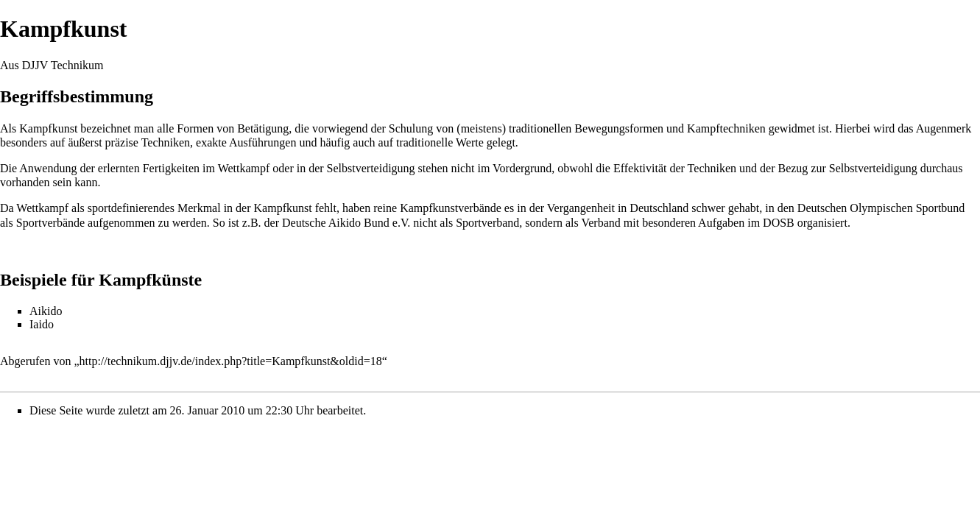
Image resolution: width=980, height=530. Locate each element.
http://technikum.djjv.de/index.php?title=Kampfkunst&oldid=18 (231, 361)
